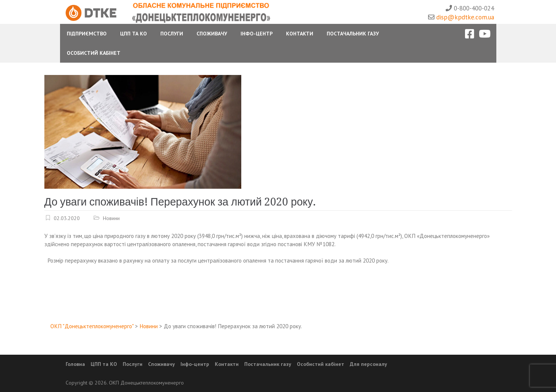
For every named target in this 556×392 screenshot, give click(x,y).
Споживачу (212, 34)
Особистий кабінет (321, 364)
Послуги (172, 34)
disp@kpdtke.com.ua (465, 17)
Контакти (300, 34)
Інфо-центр (257, 34)
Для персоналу (368, 364)
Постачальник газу (353, 34)
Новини (111, 218)
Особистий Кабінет (94, 53)
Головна (75, 364)
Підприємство (87, 34)
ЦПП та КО (133, 34)
